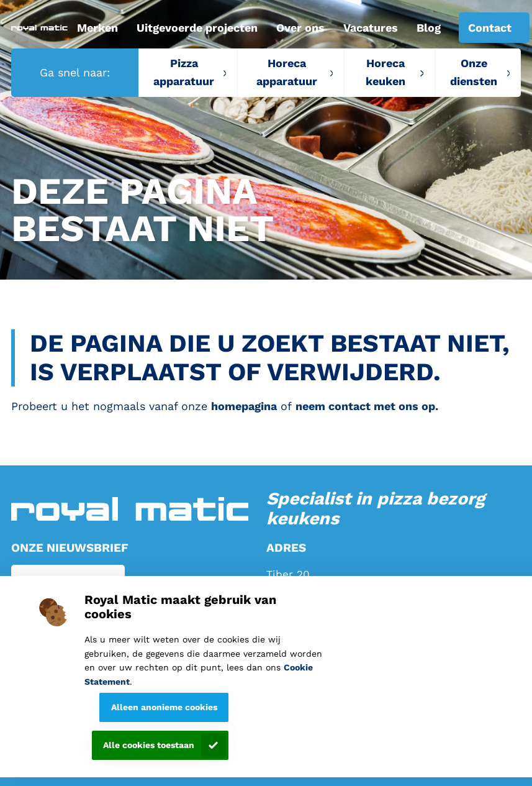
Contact (490, 28)
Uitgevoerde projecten (197, 28)
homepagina (244, 406)
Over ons (300, 28)
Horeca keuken (385, 72)
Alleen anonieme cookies (164, 707)
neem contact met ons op (365, 406)
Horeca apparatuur (287, 72)
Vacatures (371, 28)
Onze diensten (474, 72)
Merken (97, 28)
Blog (429, 28)
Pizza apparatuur (184, 72)
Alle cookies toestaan (149, 745)
